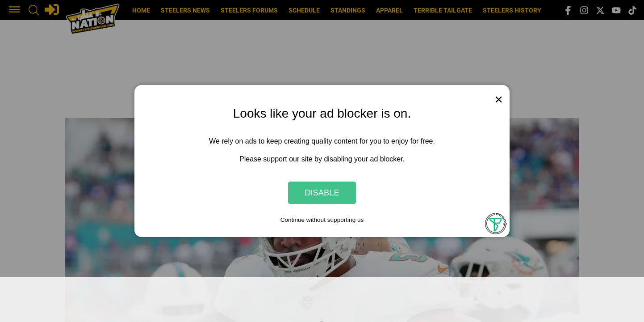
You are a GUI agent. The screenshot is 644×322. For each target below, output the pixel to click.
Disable (322, 193)
